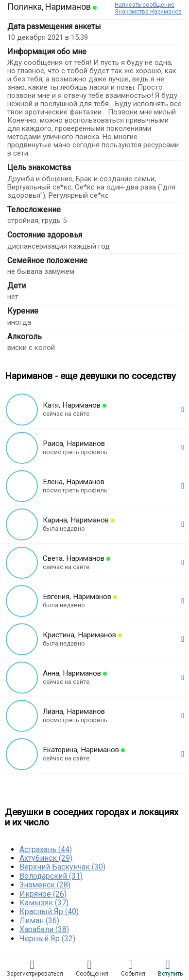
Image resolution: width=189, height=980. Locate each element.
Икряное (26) (43, 894)
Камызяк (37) (44, 903)
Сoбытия (133, 968)
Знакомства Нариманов (148, 12)
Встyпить (170, 968)
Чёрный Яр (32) (47, 939)
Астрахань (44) (46, 849)
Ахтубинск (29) (46, 858)
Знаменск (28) (45, 885)
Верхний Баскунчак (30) (62, 867)
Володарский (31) (51, 876)
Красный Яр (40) (49, 911)
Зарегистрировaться (35, 968)
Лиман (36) (39, 921)
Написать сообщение (145, 5)
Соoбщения (92, 968)
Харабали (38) (44, 929)
